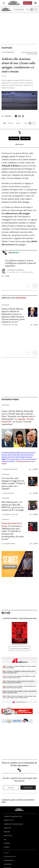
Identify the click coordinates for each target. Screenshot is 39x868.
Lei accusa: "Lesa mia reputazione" (16, 423)
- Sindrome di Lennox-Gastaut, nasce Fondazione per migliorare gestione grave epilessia (19, 687)
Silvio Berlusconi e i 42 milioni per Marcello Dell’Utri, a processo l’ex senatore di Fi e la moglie (13, 506)
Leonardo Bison (8, 544)
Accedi (11, 788)
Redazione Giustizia (10, 325)
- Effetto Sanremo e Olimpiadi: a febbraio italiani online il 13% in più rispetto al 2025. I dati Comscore (19, 697)
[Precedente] (28, 286)
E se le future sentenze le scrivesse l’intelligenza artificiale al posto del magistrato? (20, 263)
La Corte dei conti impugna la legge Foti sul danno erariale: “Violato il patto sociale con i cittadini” (13, 483)
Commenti (6, 116)
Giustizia (7, 48)
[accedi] (35, 3)
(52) (35, 514)
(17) (35, 544)
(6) (36, 325)
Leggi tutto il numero (19, 649)
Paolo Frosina (8, 493)
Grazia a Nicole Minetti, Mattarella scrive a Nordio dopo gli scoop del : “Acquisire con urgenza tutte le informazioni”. (18, 415)
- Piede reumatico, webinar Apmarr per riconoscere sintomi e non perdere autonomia (18, 682)
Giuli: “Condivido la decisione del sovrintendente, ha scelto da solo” (13, 535)
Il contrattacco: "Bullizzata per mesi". (12, 527)
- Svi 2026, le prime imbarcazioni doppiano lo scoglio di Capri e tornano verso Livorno (19, 677)
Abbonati (28, 3)
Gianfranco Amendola (15, 270)
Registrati (28, 788)
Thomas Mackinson (9, 469)
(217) (35, 469)
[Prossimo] (35, 286)
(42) (35, 493)
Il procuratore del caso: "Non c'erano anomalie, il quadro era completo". (19, 461)
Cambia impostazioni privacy (14, 824)
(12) (7, 276)
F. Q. (4, 76)
